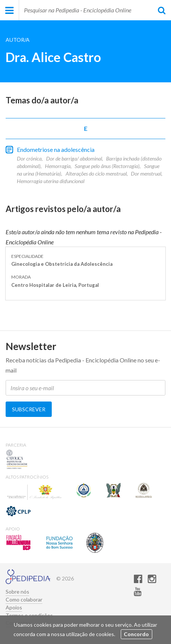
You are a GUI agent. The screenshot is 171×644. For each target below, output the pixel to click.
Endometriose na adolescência (56, 149)
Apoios (14, 608)
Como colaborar (24, 600)
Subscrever (29, 409)
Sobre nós (17, 592)
